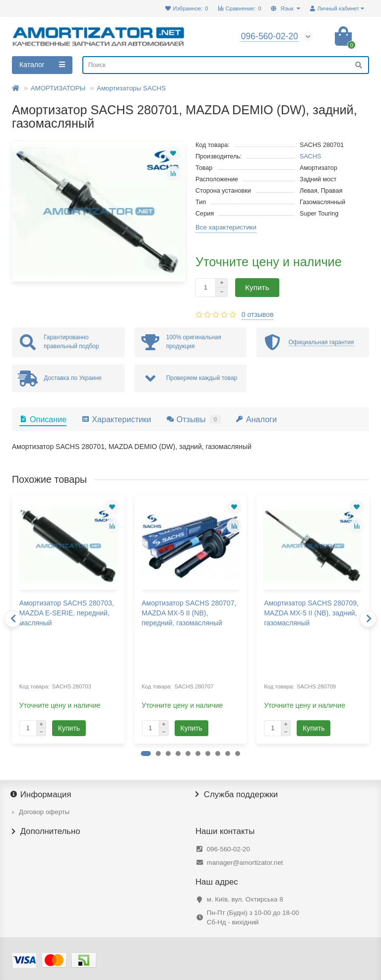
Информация (42, 795)
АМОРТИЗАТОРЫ (58, 88)
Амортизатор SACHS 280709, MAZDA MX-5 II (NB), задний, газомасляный (311, 613)
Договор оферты (44, 812)
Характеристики (116, 419)
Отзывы (193, 419)
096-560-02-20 (228, 849)
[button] (146, 754)
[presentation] (13, 619)
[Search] (226, 65)
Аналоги (256, 419)
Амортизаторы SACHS (131, 88)
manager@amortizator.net (245, 863)
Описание (43, 419)
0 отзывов (258, 314)
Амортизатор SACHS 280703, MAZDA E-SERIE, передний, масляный (67, 613)
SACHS (311, 156)
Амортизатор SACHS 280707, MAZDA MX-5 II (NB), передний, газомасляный (189, 613)
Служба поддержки (237, 795)
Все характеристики (226, 227)
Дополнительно (46, 831)
